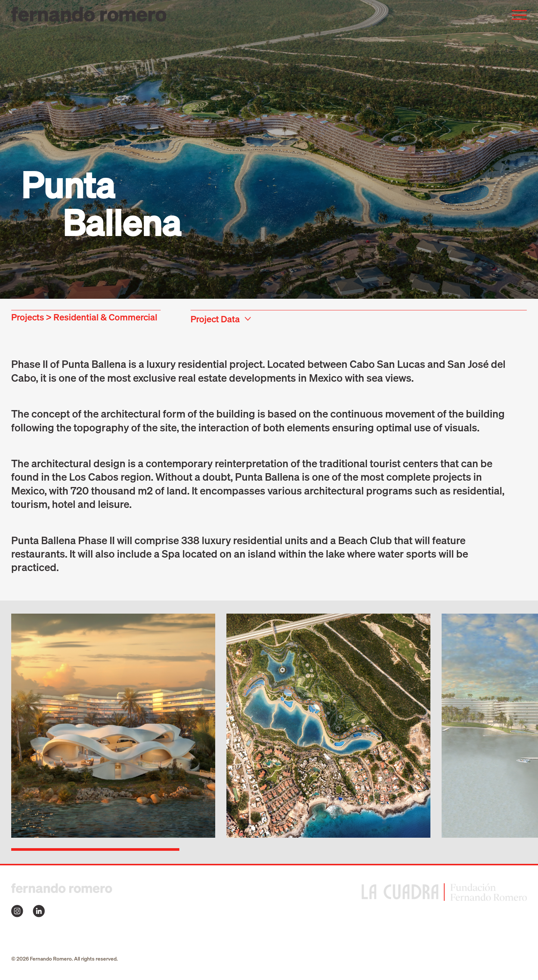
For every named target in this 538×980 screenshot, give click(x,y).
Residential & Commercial (105, 317)
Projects (28, 317)
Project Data (215, 319)
